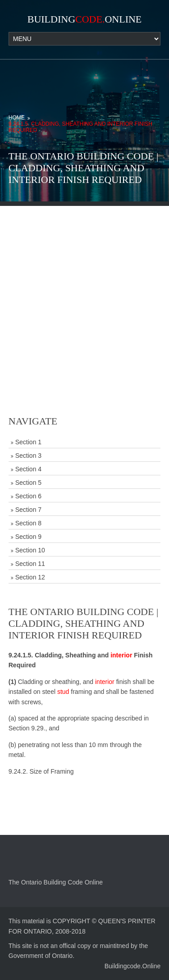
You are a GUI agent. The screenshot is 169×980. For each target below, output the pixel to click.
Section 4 (28, 469)
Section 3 (28, 456)
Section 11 (30, 564)
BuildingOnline (85, 19)
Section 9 (28, 537)
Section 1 (28, 442)
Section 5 (28, 483)
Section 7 (28, 510)
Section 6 (28, 496)
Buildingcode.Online (133, 966)
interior (121, 655)
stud (63, 692)
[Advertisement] (84, 290)
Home (17, 118)
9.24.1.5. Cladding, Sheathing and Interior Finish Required (80, 127)
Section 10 (30, 550)
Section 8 (28, 523)
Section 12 (30, 577)
